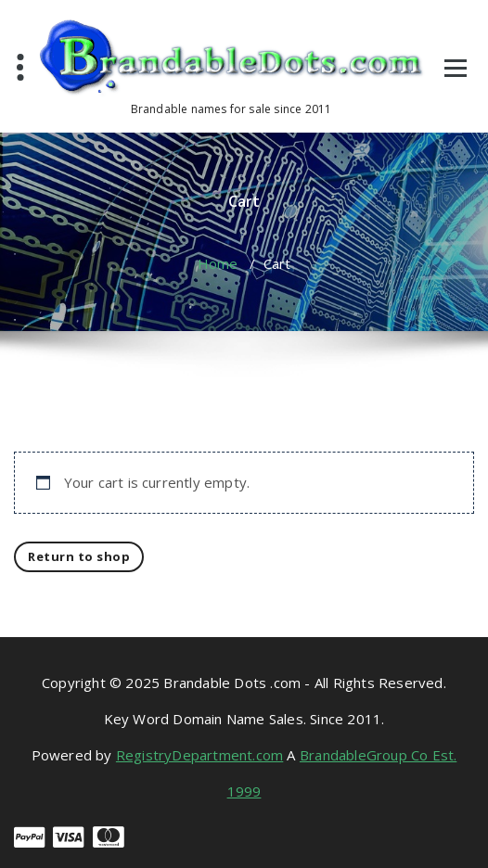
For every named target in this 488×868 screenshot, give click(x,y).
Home (218, 263)
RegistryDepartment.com (199, 755)
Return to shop (79, 556)
